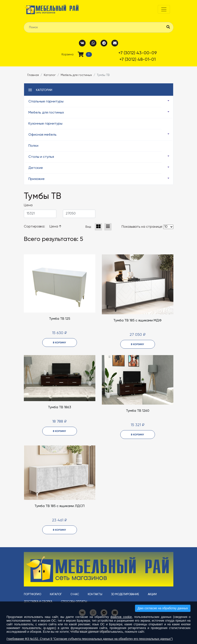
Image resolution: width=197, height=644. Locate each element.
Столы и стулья (41, 157)
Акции (152, 594)
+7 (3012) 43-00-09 (138, 53)
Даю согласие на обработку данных (163, 608)
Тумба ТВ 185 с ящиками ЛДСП (59, 506)
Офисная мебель (42, 135)
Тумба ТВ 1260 (138, 411)
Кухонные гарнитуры (45, 124)
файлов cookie (121, 617)
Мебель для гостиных (76, 75)
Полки (33, 146)
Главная (33, 75)
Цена (55, 227)
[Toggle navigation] (164, 9)
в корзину (59, 343)
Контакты (95, 594)
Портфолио (33, 594)
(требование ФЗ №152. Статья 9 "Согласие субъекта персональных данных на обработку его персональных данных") (90, 639)
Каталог (50, 75)
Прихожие (37, 179)
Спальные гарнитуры (46, 102)
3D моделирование (125, 594)
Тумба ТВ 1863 (59, 407)
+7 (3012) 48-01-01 (138, 60)
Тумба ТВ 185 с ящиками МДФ (138, 321)
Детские (36, 168)
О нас (75, 594)
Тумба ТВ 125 (60, 319)
